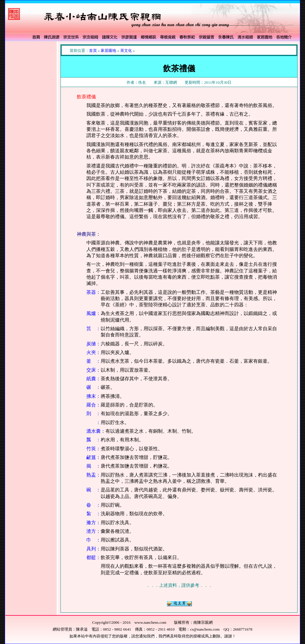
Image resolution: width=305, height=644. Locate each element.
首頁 (93, 51)
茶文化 (126, 51)
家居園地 (108, 51)
